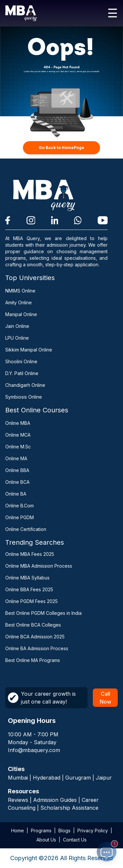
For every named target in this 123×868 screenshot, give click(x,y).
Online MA (16, 458)
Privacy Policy (93, 830)
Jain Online (17, 326)
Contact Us (75, 840)
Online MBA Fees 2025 (30, 554)
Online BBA (17, 470)
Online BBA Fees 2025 (29, 589)
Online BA (16, 494)
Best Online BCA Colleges (33, 625)
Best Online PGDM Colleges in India (43, 613)
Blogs (64, 830)
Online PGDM (20, 517)
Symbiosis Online (24, 397)
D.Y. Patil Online (22, 373)
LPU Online (17, 338)
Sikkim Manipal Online (29, 350)
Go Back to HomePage (61, 148)
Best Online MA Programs (33, 660)
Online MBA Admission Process (39, 566)
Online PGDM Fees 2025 (31, 601)
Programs (41, 830)
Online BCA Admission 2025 (35, 637)
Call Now (105, 698)
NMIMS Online (20, 291)
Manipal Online (21, 314)
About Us (46, 840)
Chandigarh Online (25, 385)
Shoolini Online (21, 361)
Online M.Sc (18, 447)
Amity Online (19, 302)
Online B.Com (20, 506)
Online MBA (18, 423)
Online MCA (18, 435)
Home (18, 830)
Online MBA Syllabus (27, 578)
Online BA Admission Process (37, 648)
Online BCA (17, 482)
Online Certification (26, 529)
